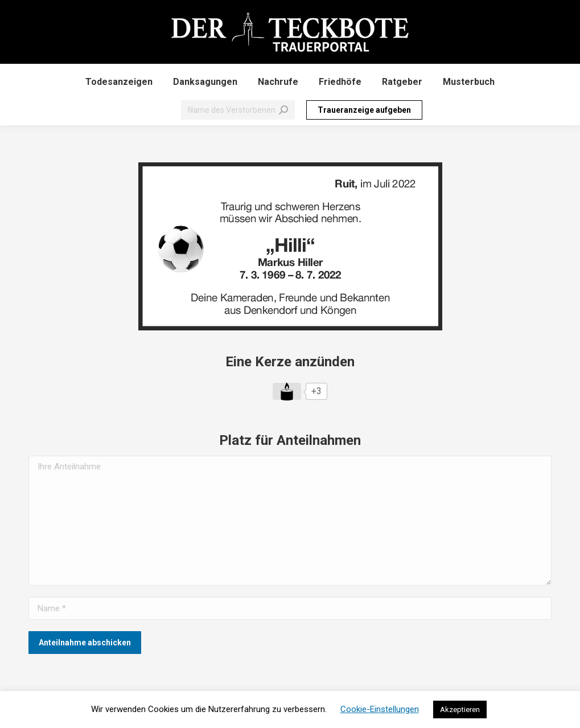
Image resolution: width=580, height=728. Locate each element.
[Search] (238, 110)
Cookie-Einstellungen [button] (380, 709)
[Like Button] (287, 391)
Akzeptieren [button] (460, 709)
